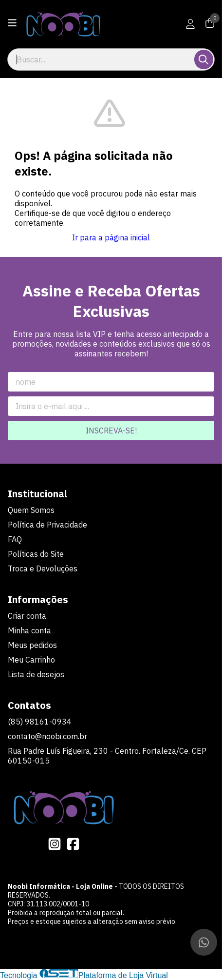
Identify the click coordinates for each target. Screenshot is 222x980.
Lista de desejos (36, 674)
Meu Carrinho (31, 660)
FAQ (15, 539)
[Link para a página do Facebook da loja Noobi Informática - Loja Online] (73, 844)
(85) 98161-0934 (40, 722)
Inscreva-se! (111, 431)
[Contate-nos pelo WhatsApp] (204, 942)
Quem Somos (31, 510)
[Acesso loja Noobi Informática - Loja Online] (190, 24)
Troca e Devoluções (43, 568)
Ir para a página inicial (111, 237)
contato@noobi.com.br (47, 736)
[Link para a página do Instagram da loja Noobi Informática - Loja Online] (55, 844)
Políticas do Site (36, 554)
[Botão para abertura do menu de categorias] (12, 23)
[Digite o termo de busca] (102, 59)
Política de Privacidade (47, 525)
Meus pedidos (32, 645)
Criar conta (27, 616)
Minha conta (29, 630)
